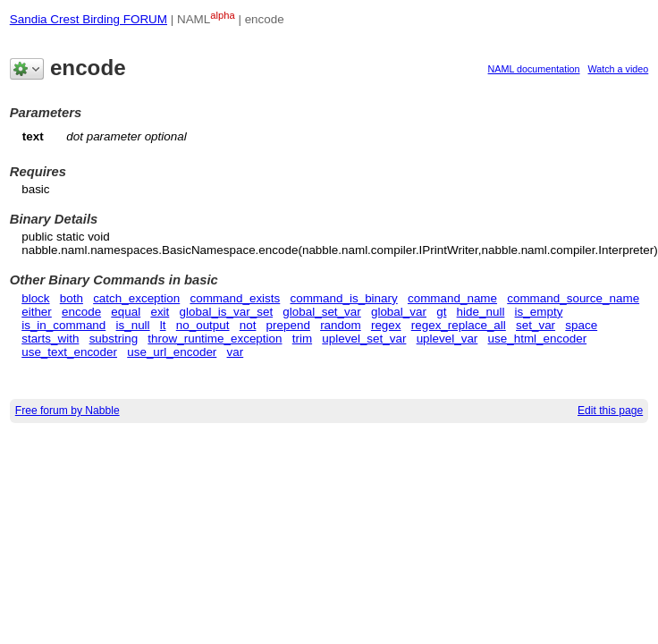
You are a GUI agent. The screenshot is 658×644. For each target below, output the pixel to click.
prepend (288, 325)
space (581, 325)
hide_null (481, 312)
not (248, 325)
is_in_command (63, 325)
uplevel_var (447, 339)
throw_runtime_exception (215, 339)
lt (163, 325)
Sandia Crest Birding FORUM (89, 19)
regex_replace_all (459, 325)
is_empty (539, 312)
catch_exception (136, 298)
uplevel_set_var (364, 339)
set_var (536, 325)
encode (81, 312)
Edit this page (610, 411)
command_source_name (573, 298)
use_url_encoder (172, 352)
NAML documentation (534, 69)
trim (302, 339)
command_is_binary (343, 298)
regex (386, 325)
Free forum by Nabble (67, 411)
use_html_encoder (538, 339)
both (72, 298)
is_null (133, 325)
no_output (203, 325)
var (236, 352)
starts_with (50, 339)
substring (114, 339)
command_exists (235, 298)
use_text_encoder (69, 352)
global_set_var (321, 312)
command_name (452, 298)
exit (160, 312)
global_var (399, 312)
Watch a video (619, 69)
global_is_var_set (227, 312)
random (341, 325)
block (35, 298)
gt (441, 312)
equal (126, 312)
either (37, 312)
